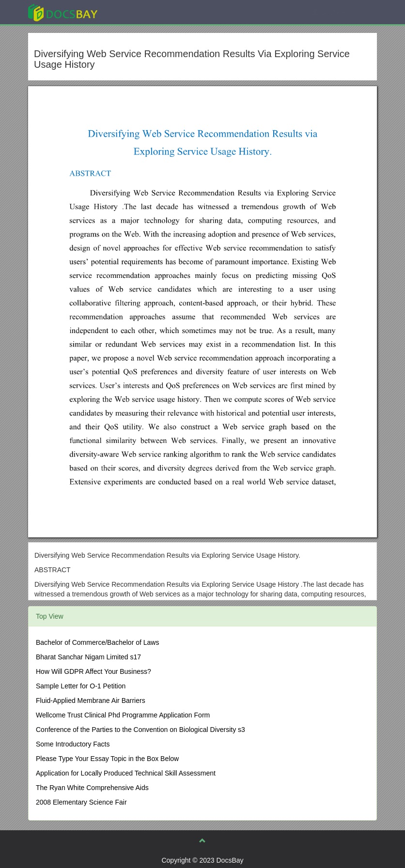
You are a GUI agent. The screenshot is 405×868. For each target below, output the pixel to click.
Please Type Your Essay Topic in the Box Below (107, 759)
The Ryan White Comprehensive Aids (92, 788)
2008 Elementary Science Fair (81, 802)
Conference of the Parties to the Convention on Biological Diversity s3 (140, 730)
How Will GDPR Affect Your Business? (93, 671)
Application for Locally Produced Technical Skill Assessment (126, 773)
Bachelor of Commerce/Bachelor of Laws (97, 642)
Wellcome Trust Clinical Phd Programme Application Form (123, 715)
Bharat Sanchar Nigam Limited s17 (88, 657)
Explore (135, 12)
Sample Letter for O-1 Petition (81, 686)
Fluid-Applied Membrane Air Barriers (91, 700)
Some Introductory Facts (73, 744)
